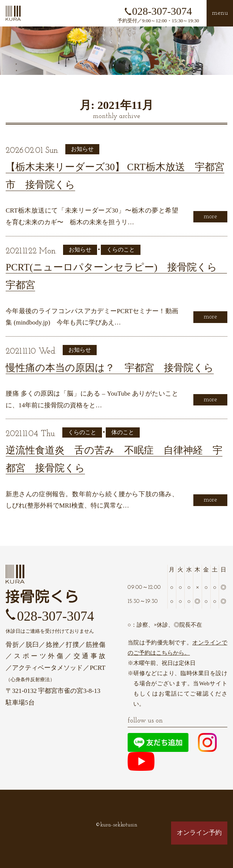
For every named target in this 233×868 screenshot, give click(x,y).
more (210, 217)
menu (220, 13)
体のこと (123, 432)
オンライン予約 (199, 833)
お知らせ (82, 149)
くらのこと (121, 250)
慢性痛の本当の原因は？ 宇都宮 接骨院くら (110, 368)
